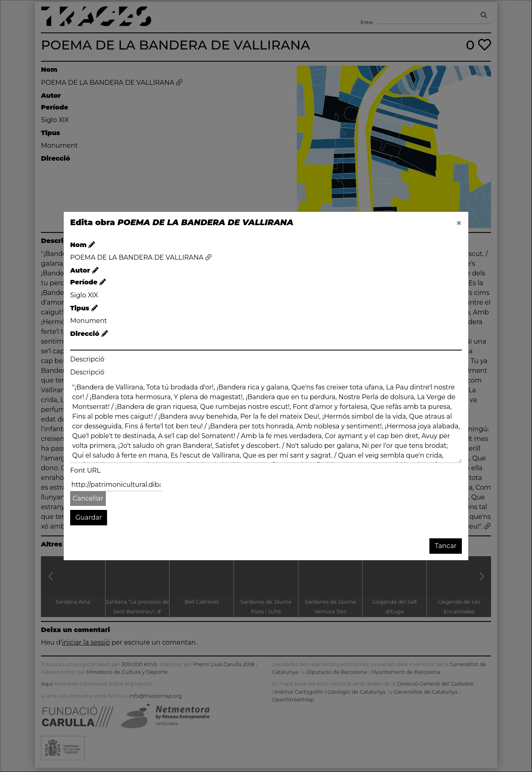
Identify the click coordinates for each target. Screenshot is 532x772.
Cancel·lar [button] (88, 498)
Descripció (87, 359)
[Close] (459, 223)
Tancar (446, 546)
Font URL (85, 470)
